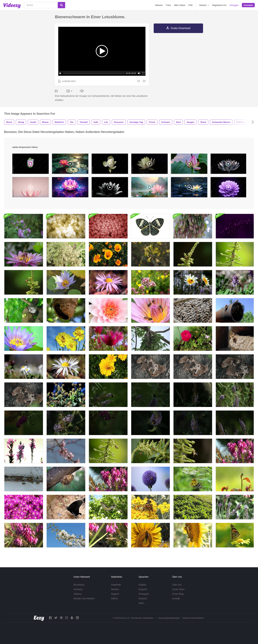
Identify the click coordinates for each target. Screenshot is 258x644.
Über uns (177, 585)
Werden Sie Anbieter (84, 598)
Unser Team (178, 589)
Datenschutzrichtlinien (193, 618)
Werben (115, 589)
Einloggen (234, 5)
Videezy (78, 594)
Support (115, 594)
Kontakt (176, 598)
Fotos (168, 5)
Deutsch (143, 598)
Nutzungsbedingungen (169, 618)
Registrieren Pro (219, 5)
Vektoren (159, 5)
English (142, 585)
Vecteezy (78, 589)
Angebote (116, 585)
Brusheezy (79, 585)
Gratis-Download (180, 28)
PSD (191, 5)
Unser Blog (178, 594)
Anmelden (248, 5)
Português (144, 594)
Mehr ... (142, 603)
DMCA (114, 598)
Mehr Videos (180, 5)
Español (143, 589)
